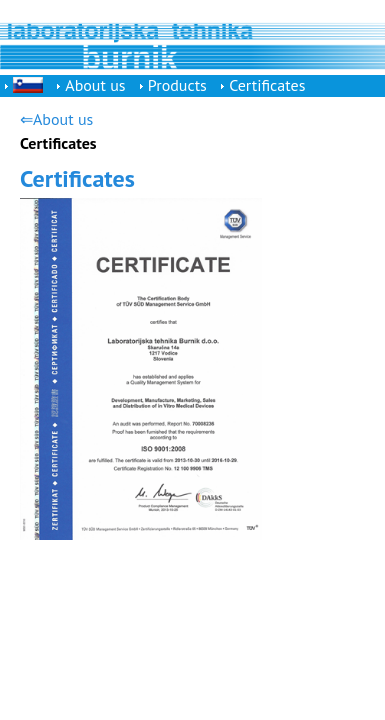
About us (95, 85)
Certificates (267, 85)
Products (177, 85)
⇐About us (56, 119)
